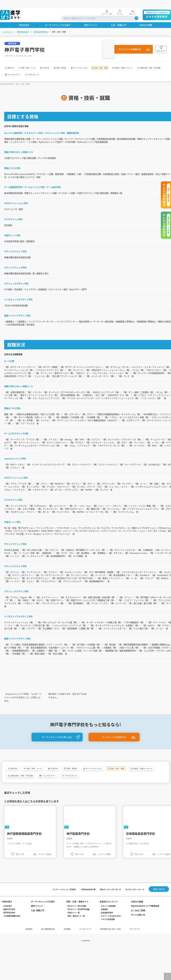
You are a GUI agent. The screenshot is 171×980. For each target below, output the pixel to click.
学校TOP (14, 61)
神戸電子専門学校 (41, 24)
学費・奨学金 (87, 61)
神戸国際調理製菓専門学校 (25, 879)
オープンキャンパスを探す (43, 948)
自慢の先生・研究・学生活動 (60, 69)
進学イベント (37, 952)
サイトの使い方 (138, 961)
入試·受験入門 (38, 957)
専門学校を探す (23, 24)
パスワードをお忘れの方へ (111, 962)
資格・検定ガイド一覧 (76, 962)
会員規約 (104, 956)
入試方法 (65, 61)
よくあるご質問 (138, 957)
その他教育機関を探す (12, 962)
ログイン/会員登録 (108, 952)
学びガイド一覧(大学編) (77, 952)
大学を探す (8, 952)
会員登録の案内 (107, 959)
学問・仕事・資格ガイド (77, 948)
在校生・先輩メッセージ (22, 69)
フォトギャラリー (95, 69)
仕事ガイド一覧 (74, 959)
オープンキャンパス (115, 61)
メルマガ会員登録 (108, 966)
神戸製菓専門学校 (78, 879)
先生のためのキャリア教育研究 (145, 952)
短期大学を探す (10, 956)
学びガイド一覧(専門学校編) (79, 956)
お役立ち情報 (137, 948)
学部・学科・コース (40, 61)
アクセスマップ (123, 69)
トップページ (8, 24)
